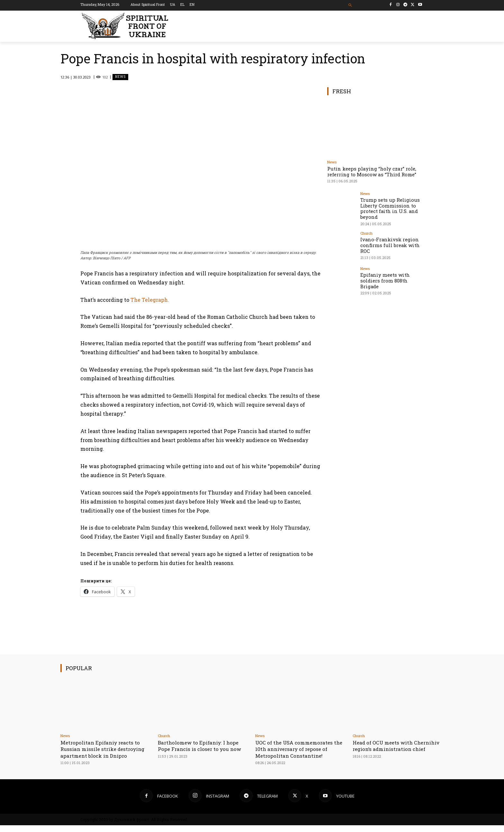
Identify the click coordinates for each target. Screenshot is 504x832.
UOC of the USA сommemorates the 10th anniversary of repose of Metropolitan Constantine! (301, 749)
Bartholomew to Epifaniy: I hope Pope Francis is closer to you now (203, 746)
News (120, 77)
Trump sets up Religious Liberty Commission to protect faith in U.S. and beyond (388, 208)
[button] (351, 5)
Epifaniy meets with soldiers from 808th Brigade (384, 279)
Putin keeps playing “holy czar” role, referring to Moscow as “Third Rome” (372, 171)
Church (366, 232)
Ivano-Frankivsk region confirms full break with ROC (388, 243)
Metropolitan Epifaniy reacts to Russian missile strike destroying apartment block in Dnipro (104, 752)
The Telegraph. (150, 299)
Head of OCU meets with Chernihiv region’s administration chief (386, 749)
